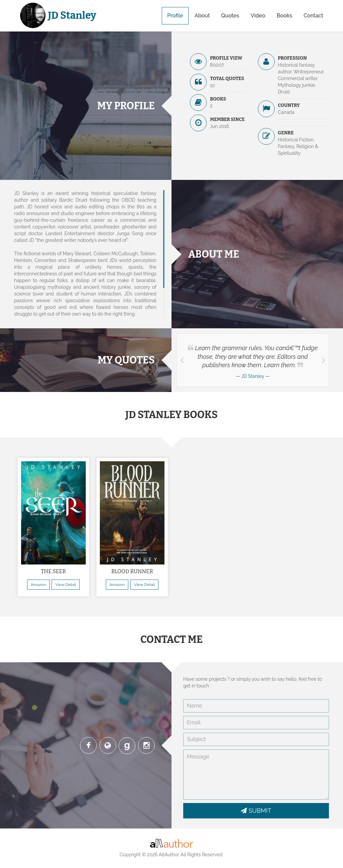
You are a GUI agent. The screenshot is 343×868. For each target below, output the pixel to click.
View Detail (66, 585)
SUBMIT (256, 811)
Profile (175, 16)
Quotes (230, 16)
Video (258, 16)
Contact (313, 16)
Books (284, 16)
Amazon (39, 585)
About (202, 16)
